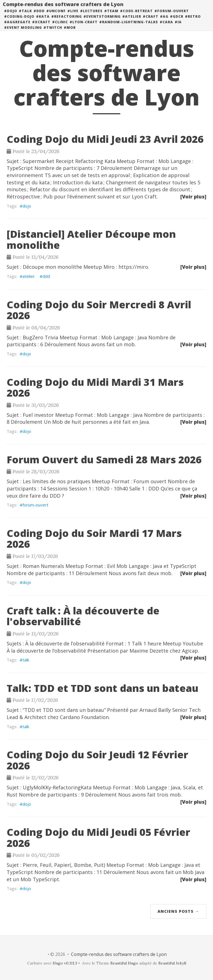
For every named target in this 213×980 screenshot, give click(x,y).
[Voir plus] (193, 196)
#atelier (132, 22)
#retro (193, 22)
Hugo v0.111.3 (65, 963)
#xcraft (41, 28)
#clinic (60, 28)
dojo (27, 206)
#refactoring (67, 22)
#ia (178, 28)
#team (111, 16)
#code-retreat (136, 16)
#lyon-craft (84, 28)
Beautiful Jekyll (172, 963)
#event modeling (23, 33)
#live (73, 16)
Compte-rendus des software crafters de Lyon (63, 10)
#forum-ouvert (172, 16)
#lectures (91, 16)
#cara (166, 28)
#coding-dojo (19, 22)
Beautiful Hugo (124, 963)
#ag (164, 22)
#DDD (39, 16)
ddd (46, 276)
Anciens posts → (178, 911)
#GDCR (177, 22)
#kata (43, 22)
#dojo (11, 16)
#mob (70, 33)
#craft (151, 22)
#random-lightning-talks (129, 28)
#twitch (53, 33)
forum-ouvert (35, 505)
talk (26, 660)
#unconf (56, 16)
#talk (25, 16)
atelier (29, 276)
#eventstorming (102, 22)
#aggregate (17, 28)
